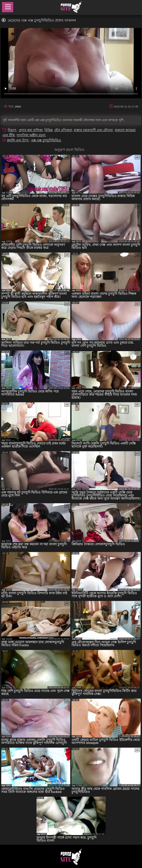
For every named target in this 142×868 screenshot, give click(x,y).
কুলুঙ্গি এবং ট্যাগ (18, 140)
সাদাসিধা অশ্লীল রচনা (31, 135)
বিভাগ (12, 130)
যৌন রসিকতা (63, 130)
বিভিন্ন (48, 130)
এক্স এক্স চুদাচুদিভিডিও (46, 140)
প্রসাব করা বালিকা (31, 130)
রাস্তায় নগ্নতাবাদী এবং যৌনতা (93, 130)
